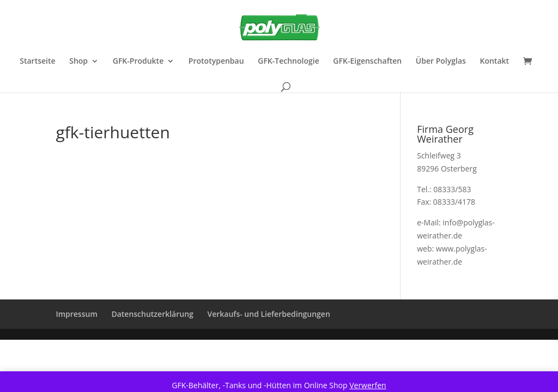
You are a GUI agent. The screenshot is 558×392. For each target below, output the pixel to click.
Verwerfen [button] (368, 385)
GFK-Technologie (289, 62)
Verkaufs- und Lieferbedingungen (268, 314)
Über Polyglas (441, 62)
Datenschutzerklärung (152, 314)
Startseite (37, 62)
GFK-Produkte (138, 62)
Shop (78, 62)
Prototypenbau (216, 62)
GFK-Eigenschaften (367, 62)
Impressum (76, 314)
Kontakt (495, 62)
